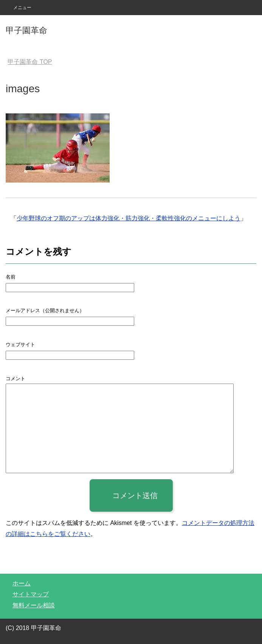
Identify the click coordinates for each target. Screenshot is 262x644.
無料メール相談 (34, 605)
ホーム (22, 583)
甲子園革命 (26, 30)
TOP (30, 62)
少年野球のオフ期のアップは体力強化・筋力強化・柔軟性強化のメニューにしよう (129, 218)
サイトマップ (31, 594)
